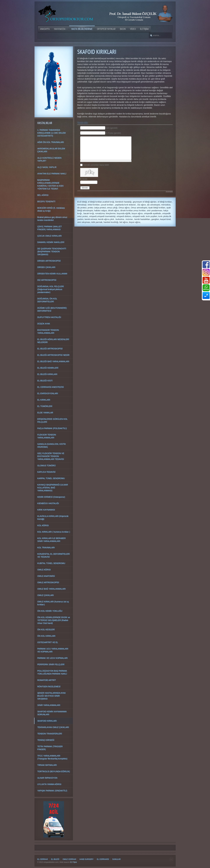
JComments (169, 192)
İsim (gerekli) (112, 128)
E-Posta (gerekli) (113, 133)
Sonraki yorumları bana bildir (96, 165)
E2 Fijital (73, 862)
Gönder (85, 188)
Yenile (85, 179)
